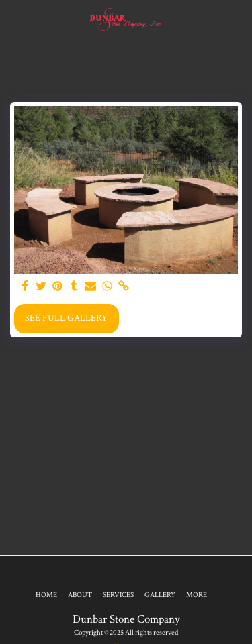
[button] (15, 19)
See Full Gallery (66, 318)
